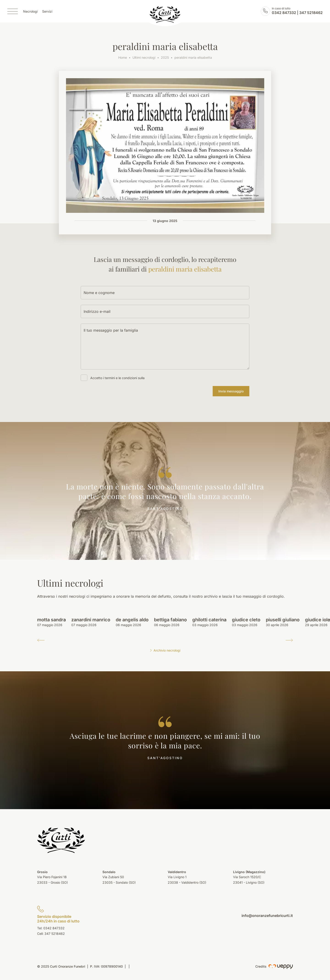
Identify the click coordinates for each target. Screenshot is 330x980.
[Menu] (12, 11)
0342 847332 (284, 13)
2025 (165, 57)
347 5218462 (311, 13)
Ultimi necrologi (144, 57)
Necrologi (30, 12)
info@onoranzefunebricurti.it (267, 916)
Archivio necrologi (165, 650)
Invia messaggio (231, 391)
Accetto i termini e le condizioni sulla (117, 378)
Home (123, 57)
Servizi (47, 12)
